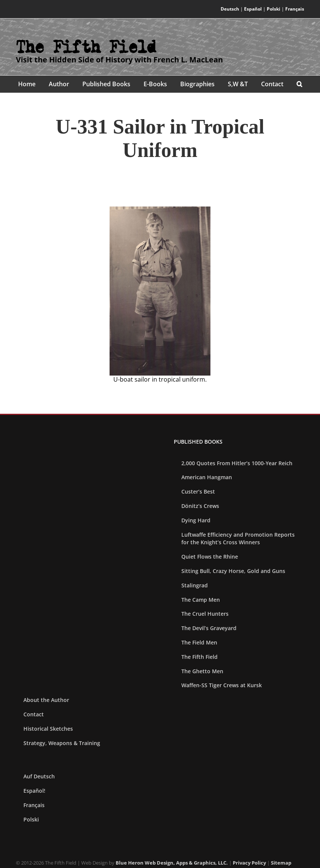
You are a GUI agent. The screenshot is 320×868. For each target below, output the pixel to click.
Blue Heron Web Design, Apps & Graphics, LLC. (172, 863)
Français (295, 9)
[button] (299, 84)
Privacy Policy (249, 863)
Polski (274, 9)
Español (253, 9)
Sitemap (281, 863)
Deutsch (230, 9)
